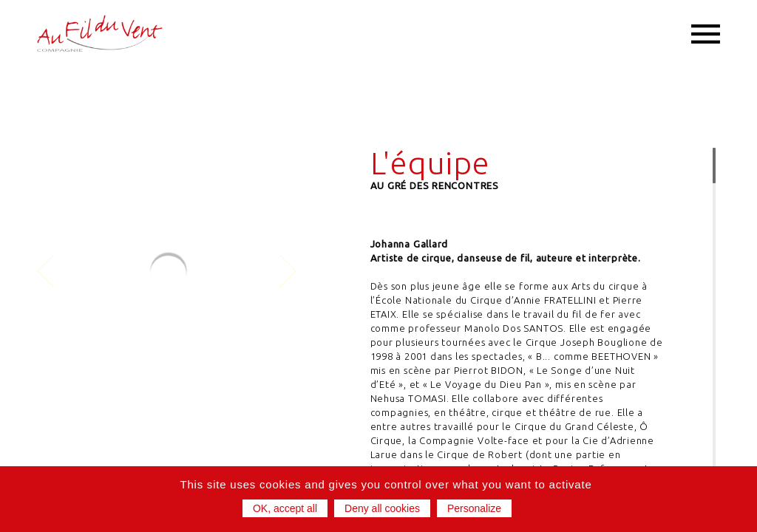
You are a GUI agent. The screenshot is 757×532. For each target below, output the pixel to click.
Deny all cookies (382, 508)
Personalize (474, 508)
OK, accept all (285, 508)
